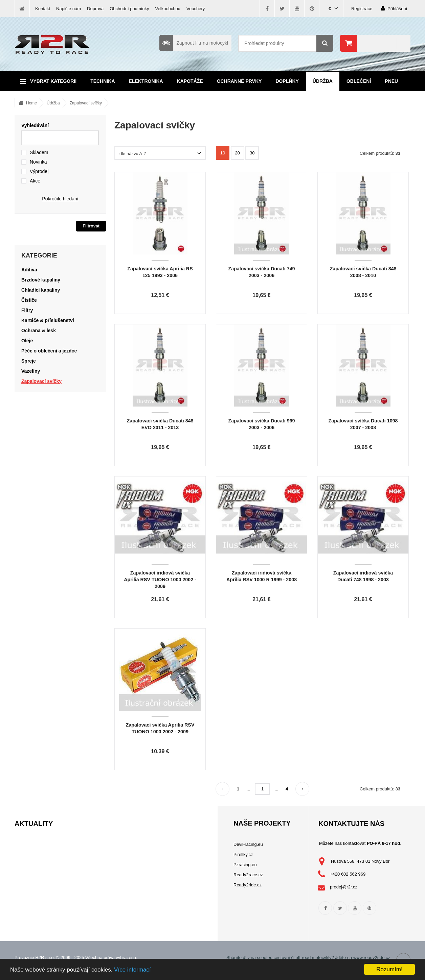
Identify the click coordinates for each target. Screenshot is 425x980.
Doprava (95, 9)
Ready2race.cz (248, 875)
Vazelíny (31, 371)
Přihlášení (394, 8)
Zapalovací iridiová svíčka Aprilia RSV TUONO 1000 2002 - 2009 (160, 580)
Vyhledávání (35, 125)
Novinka (38, 162)
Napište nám (69, 9)
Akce (35, 181)
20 (237, 153)
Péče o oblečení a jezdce (49, 351)
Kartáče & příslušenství (48, 320)
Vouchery (196, 9)
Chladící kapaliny (41, 290)
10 (223, 153)
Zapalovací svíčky (86, 103)
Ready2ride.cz (248, 885)
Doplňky (287, 81)
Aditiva (29, 270)
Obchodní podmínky (129, 9)
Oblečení (359, 81)
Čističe (29, 300)
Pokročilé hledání (60, 199)
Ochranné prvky (239, 81)
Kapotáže (190, 81)
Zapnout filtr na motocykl (194, 43)
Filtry (27, 310)
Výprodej (39, 171)
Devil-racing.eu (248, 844)
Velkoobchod (168, 9)
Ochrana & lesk (39, 330)
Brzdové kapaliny (41, 280)
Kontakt (43, 9)
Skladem (39, 152)
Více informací (132, 970)
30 (252, 153)
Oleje (27, 341)
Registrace (362, 9)
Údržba (323, 81)
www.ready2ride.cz (372, 958)
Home (31, 103)
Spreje (29, 361)
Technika (103, 81)
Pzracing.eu (245, 865)
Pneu (391, 81)
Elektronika (146, 81)
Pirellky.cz (243, 854)
